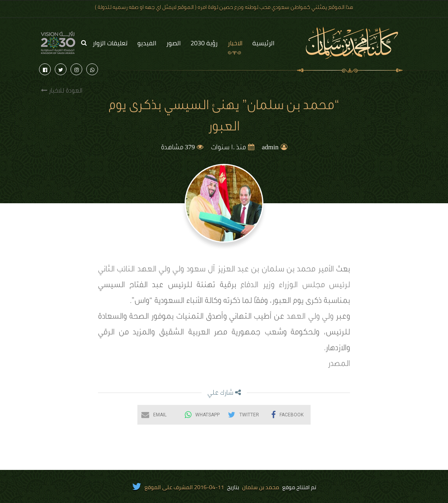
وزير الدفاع (257, 286)
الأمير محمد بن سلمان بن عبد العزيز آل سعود (260, 270)
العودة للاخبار (62, 91)
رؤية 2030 (204, 43)
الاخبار (235, 43)
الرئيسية (263, 43)
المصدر (339, 365)
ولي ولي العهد (161, 270)
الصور (173, 43)
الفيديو (147, 43)
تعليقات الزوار (110, 43)
